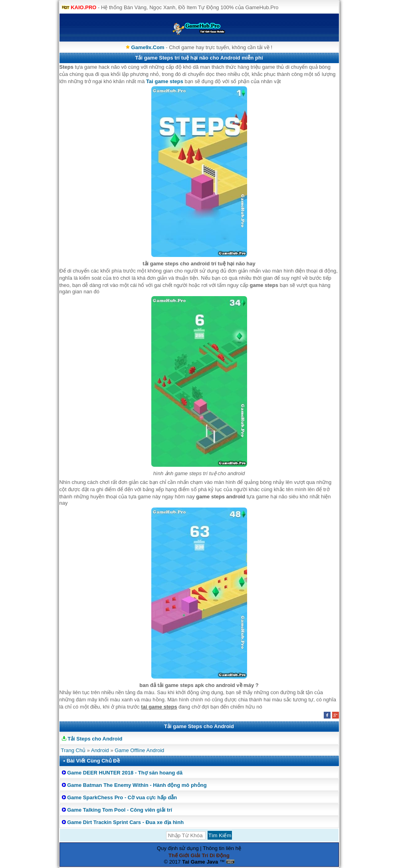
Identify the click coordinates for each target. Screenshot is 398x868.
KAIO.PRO (83, 7)
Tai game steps (165, 81)
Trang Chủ (73, 750)
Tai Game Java (200, 862)
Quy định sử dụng (178, 848)
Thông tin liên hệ (222, 848)
